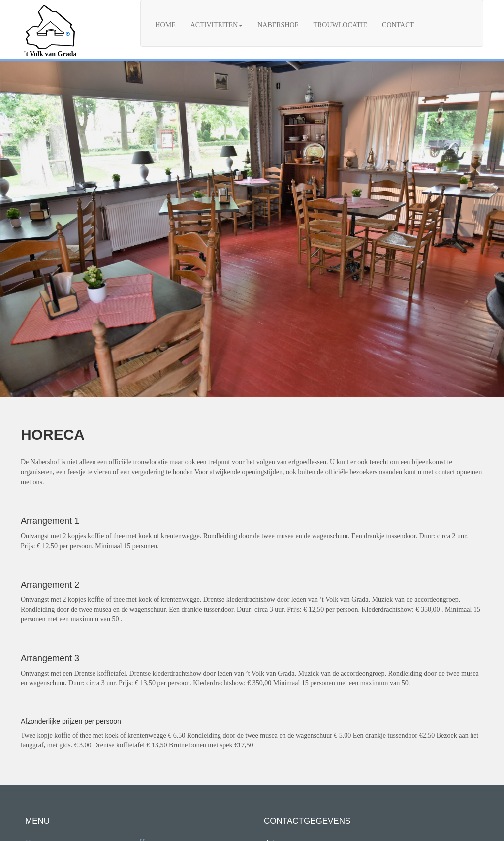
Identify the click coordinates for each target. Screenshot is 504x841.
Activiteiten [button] (217, 25)
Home (166, 25)
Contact (398, 25)
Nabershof (278, 25)
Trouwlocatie (340, 25)
